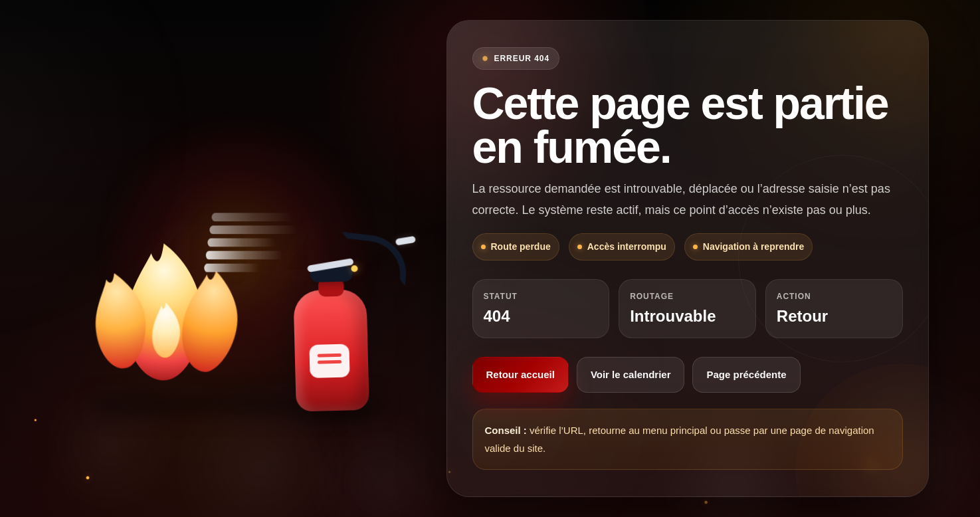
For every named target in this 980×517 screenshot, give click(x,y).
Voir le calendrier (631, 374)
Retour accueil (521, 374)
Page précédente (746, 374)
